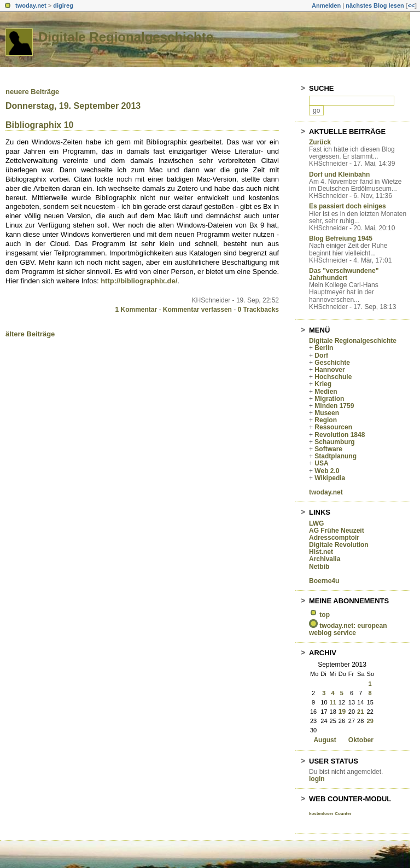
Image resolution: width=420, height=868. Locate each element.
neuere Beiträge (32, 92)
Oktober (361, 740)
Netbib (319, 567)
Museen (327, 413)
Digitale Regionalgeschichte (126, 37)
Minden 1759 (334, 406)
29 (370, 721)
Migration (329, 399)
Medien (326, 392)
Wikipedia (330, 478)
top (325, 615)
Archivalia (325, 559)
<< (411, 5)
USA (321, 463)
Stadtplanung (336, 456)
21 (360, 712)
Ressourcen (333, 427)
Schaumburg (334, 442)
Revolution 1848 (340, 435)
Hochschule (333, 377)
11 (333, 702)
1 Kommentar (136, 310)
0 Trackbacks (258, 310)
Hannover (329, 370)
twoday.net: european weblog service (348, 629)
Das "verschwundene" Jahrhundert (344, 274)
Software (328, 449)
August (325, 740)
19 (342, 712)
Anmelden (326, 5)
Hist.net (321, 552)
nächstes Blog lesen (375, 5)
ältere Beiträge (30, 334)
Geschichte (332, 363)
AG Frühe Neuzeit (337, 531)
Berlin (324, 348)
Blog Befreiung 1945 (341, 238)
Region (326, 420)
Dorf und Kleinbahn (339, 174)
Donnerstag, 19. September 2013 (73, 106)
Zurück (320, 142)
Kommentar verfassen (197, 310)
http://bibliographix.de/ (139, 281)
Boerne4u (324, 581)
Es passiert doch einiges (348, 206)
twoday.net (31, 5)
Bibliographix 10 (39, 125)
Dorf (321, 356)
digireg (63, 5)
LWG (316, 523)
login (317, 779)
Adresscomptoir (334, 538)
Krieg (323, 384)
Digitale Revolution (339, 545)
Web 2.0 (327, 471)
